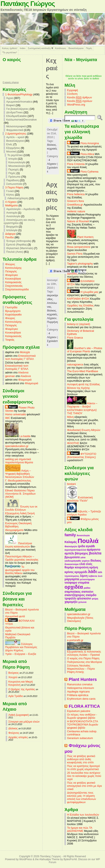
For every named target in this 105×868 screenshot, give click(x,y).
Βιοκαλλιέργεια (76, 48)
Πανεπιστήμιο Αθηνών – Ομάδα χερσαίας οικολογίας (22, 558)
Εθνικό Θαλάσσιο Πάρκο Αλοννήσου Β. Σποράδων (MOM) (20, 494)
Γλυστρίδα (11, 307)
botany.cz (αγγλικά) (78, 324)
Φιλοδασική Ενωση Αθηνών (84, 430)
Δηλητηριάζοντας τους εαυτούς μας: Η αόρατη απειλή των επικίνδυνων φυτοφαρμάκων (81, 797)
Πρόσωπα (14, 177)
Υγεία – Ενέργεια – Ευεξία (20, 654)
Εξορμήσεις (13, 148)
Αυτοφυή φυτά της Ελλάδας (83, 384)
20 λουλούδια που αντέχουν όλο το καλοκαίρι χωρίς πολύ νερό (84, 776)
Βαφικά (10, 105)
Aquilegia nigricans (78, 692)
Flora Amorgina (83, 143)
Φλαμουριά (25, 380)
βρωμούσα (72, 557)
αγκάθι (90, 546)
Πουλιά (88, 541)
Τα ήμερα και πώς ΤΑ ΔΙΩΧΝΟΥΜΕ (80, 829)
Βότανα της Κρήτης (78, 388)
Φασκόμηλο (71, 546)
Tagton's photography (80, 264)
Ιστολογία (12, 230)
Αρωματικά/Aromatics (19, 102)
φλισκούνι (84, 598)
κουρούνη (82, 567)
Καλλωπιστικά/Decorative (21, 120)
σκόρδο (91, 595)
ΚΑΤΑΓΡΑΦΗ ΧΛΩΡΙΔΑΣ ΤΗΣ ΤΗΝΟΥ (82, 412)
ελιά (82, 564)
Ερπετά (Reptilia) (16, 245)
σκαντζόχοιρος (75, 595)
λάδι (92, 571)
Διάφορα (10, 234)
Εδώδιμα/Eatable (16, 116)
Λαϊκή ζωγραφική (18, 715)
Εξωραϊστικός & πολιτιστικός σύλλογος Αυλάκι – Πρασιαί (84, 652)
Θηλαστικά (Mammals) (20, 248)
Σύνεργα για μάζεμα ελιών (24, 722)
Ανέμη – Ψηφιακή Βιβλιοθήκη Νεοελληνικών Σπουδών (20, 474)
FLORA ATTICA (84, 706)
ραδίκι (87, 588)
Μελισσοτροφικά (16, 126)
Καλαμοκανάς (13, 282)
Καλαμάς (71, 542)
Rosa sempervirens (79, 247)
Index (22, 48)
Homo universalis (15, 414)
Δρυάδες (72, 274)
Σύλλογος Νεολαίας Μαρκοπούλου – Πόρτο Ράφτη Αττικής (81, 669)
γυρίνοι (86, 561)
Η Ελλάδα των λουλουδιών (83, 815)
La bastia (18, 436)
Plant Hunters (80, 237)
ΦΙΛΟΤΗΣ (73, 443)
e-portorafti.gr (75, 640)
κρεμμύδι (81, 572)
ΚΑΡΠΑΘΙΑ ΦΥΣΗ (78, 299)
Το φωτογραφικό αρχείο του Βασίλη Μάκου (20, 570)
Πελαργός (11, 271)
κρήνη (94, 567)
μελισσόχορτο (87, 579)
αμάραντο (93, 550)
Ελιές (9, 144)
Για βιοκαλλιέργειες (17, 109)
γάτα (83, 557)
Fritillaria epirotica (78, 695)
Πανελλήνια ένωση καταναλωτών (18, 545)
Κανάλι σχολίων (80, 101)
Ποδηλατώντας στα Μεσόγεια (84, 662)
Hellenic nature (76, 211)
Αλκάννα (23, 372)
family (70, 535)
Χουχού (13, 677)
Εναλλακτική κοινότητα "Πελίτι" (80, 499)
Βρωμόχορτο (13, 311)
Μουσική (11, 152)
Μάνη (70, 417)
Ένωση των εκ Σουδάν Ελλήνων (21, 508)
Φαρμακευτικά (15, 130)
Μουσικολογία (17, 166)
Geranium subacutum (80, 738)
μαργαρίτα (72, 579)
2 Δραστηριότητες (16, 134)
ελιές (89, 564)
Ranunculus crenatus (80, 684)
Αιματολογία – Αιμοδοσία (21, 209)
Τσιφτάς (10, 340)
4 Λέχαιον (11, 202)
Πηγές (89, 48)
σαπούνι (87, 592)
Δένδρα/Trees (14, 112)
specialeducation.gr (17, 446)
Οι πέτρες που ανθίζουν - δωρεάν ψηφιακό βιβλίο (82, 716)
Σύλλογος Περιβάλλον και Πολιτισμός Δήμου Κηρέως (21, 647)
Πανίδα (9, 237)
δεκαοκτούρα (71, 564)
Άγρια (10, 98)
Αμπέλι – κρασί (15, 137)
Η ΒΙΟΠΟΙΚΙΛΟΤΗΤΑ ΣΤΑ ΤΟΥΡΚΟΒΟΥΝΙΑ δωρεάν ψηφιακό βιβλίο (82, 725)
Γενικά (10, 191)
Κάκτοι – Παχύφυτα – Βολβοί (82, 405)
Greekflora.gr (75, 205)
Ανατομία (12, 213)
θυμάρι (69, 567)
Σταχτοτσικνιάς (14, 286)
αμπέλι (69, 553)
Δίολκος (13, 728)
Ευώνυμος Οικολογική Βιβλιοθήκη (18, 525)
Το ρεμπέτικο (15, 155)
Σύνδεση (72, 94)
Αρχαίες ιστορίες (18, 737)
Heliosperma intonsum (80, 688)
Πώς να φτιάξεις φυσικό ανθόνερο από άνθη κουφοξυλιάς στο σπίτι (81, 759)
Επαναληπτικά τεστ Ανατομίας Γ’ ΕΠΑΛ (20, 357)
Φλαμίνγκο (11, 275)
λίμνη (84, 576)
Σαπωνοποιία (14, 184)
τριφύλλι (70, 598)
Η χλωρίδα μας (83, 292)
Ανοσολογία (13, 216)
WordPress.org (76, 105)
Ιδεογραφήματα (14, 530)
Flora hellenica (76, 194)
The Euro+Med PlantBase (82, 371)
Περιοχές (14, 169)
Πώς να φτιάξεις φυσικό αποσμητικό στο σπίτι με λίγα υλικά (84, 786)
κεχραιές (52, 149)
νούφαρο (71, 583)
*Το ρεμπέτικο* (10, 52)
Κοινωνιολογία (17, 162)
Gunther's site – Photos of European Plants (85, 350)
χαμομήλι (71, 602)
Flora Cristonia (76, 164)
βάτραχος (81, 553)
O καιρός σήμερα (11, 82)
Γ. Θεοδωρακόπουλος (18, 481)
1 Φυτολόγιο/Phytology (19, 94)
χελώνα (82, 602)
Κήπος (10, 195)
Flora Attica (80, 154)
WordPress (26, 859)
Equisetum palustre (79, 711)
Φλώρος (10, 264)
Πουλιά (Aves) (15, 252)
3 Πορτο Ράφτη (14, 187)
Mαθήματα (11, 205)
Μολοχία (25, 352)
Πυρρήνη (52, 322)
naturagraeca (75, 364)
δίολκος (51, 145)
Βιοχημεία (12, 227)
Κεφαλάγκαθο (13, 315)
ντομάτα (84, 583)
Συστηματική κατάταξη (39, 48)
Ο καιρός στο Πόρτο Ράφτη (83, 658)
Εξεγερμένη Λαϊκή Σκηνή (20, 513)
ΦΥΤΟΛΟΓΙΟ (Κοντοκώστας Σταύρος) (82, 455)
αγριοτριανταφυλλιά (75, 550)
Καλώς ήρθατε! (10, 48)
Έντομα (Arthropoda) (19, 241)
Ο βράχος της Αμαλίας (22, 689)
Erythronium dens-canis (81, 699)
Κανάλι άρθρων (79, 97)
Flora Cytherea (83, 172)
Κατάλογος (61, 48)
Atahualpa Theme (49, 859)
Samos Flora (75, 254)
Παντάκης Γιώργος (28, 4)
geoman (10, 376)
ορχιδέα (74, 587)
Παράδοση (13, 180)
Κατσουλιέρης (13, 268)
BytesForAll (70, 859)
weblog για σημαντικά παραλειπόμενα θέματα (19, 461)
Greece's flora (75, 201)
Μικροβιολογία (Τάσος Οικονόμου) (80, 619)
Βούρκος (13, 673)
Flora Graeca (75, 338)
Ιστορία (13, 159)
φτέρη (95, 599)
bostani (71, 484)
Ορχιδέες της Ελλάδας (80, 305)
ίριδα (81, 546)
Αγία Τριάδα (15, 696)
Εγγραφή (72, 90)
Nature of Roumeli (78, 221)
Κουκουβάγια (13, 279)
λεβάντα (93, 576)
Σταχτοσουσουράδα (17, 289)
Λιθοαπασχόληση (18, 198)
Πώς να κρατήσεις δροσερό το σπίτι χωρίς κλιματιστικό (83, 768)
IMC (7, 418)
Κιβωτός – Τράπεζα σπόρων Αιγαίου (84, 513)
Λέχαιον (52, 318)
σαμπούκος (72, 592)
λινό (100, 576)
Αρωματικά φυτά (15, 616)
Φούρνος (14, 733)
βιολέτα (95, 553)
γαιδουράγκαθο (73, 561)
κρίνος (69, 572)
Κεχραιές (52, 68)
